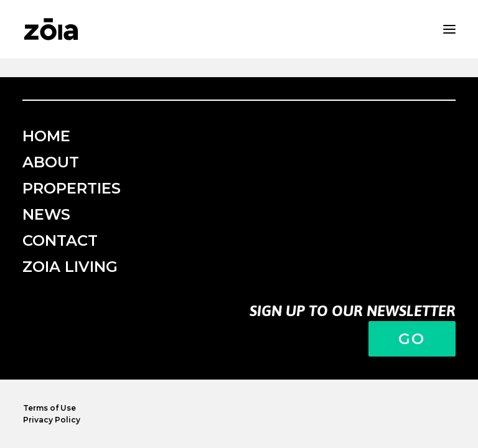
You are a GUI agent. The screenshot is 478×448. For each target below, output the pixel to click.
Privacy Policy (52, 420)
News (46, 214)
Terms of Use (49, 408)
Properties (72, 188)
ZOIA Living (70, 267)
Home (46, 136)
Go (412, 339)
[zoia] (51, 29)
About (51, 162)
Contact (60, 240)
